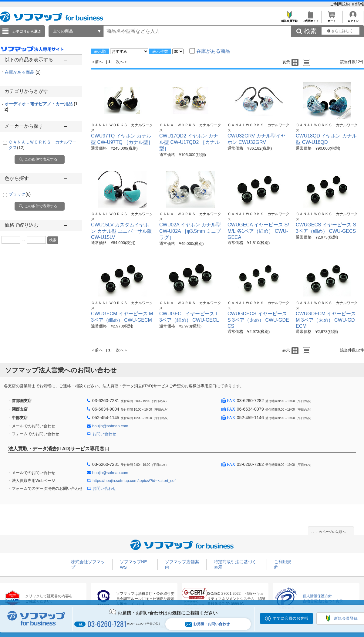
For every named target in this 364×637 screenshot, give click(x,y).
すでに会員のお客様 (290, 618)
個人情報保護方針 (317, 596)
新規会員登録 (289, 19)
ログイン (353, 19)
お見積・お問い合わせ (207, 624)
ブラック (20, 194)
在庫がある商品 (23, 72)
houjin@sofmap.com (110, 426)
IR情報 (358, 4)
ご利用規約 (340, 4)
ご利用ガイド (310, 19)
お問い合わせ (104, 434)
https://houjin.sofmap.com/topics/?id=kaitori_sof (134, 481)
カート (332, 19)
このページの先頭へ (330, 532)
